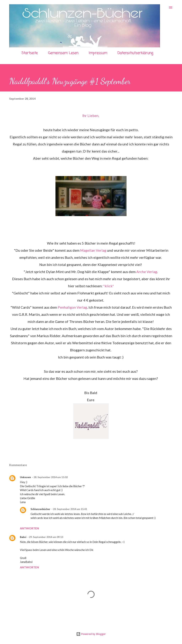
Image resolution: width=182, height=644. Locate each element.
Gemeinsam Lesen (63, 53)
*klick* (109, 286)
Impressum (98, 53)
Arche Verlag (147, 272)
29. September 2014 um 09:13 (46, 537)
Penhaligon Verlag (72, 307)
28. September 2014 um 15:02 (51, 477)
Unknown (25, 477)
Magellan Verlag (93, 250)
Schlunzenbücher (40, 509)
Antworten (29, 528)
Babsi (23, 537)
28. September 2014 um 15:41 (70, 509)
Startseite (30, 53)
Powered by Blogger (91, 634)
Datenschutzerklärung (135, 53)
